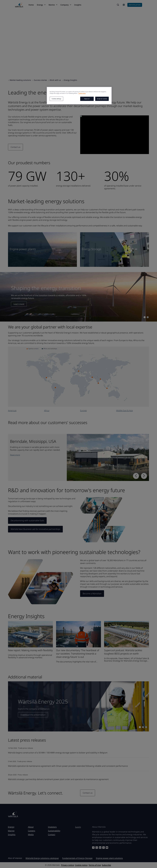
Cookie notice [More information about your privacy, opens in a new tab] (82, 93)
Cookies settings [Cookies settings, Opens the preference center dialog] (56, 99)
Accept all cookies (102, 99)
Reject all (87, 99)
